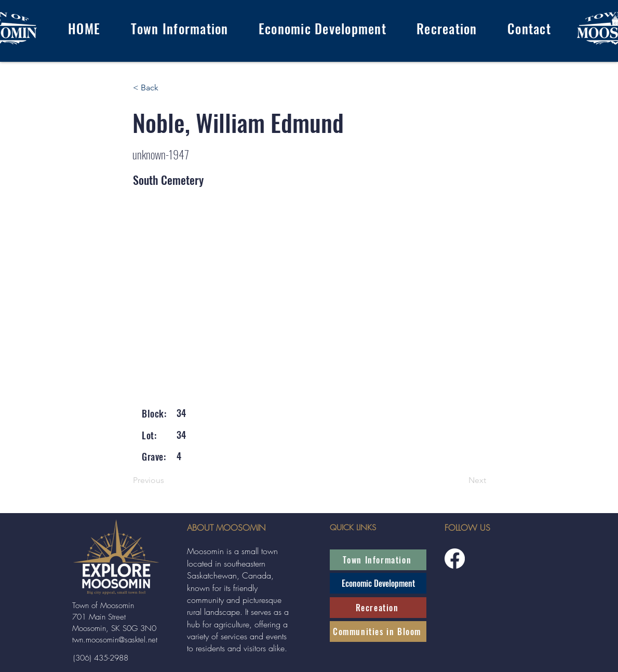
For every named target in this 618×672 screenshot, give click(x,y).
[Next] (460, 481)
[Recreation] (378, 608)
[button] (179, 28)
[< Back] (167, 88)
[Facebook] (455, 559)
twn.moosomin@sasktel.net (115, 640)
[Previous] (167, 481)
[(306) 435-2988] (100, 658)
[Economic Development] (378, 583)
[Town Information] (378, 560)
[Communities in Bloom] (378, 631)
